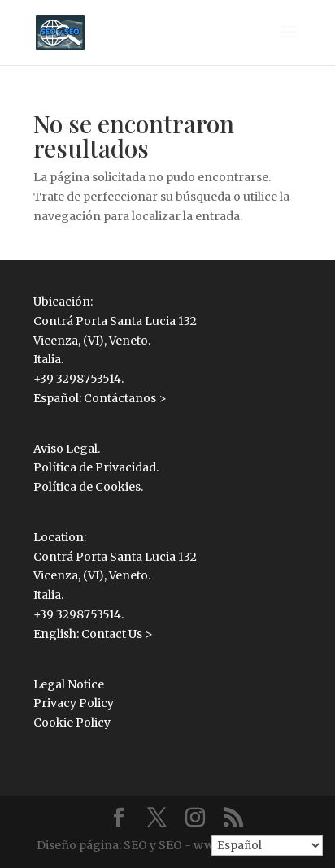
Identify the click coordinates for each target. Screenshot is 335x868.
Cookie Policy (72, 723)
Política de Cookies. (88, 487)
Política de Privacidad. (96, 467)
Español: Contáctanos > (100, 398)
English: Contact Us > (93, 634)
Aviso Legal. (67, 449)
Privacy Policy (74, 703)
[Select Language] (267, 846)
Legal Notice (69, 684)
